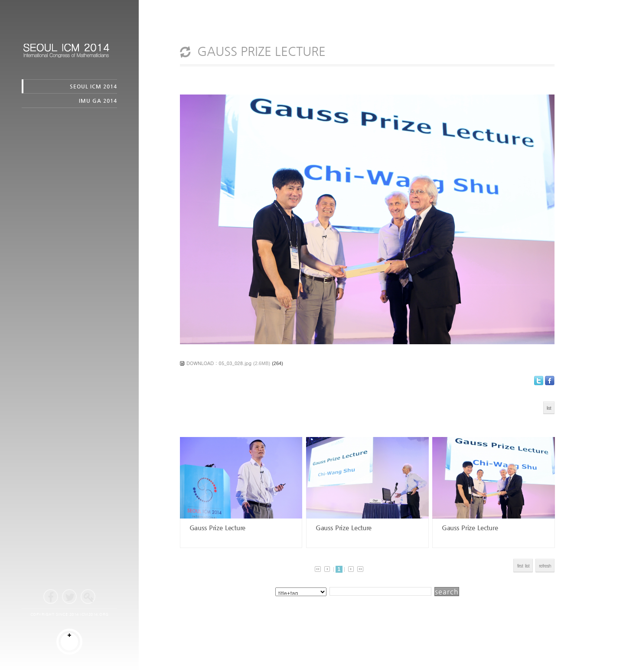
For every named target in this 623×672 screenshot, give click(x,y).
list (549, 408)
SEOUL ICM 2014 (93, 86)
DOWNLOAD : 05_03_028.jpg (219, 363)
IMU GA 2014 (98, 101)
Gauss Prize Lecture (216, 527)
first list (523, 566)
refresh (545, 566)
